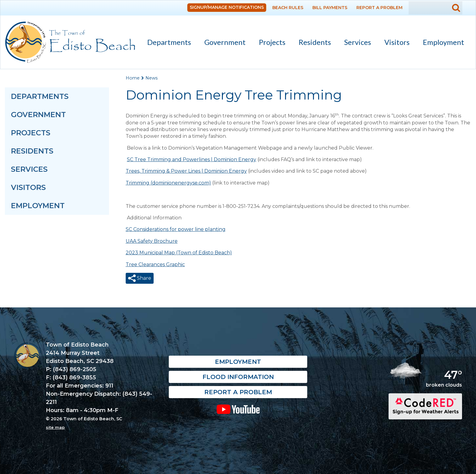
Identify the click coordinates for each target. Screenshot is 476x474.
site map (55, 427)
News (151, 78)
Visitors (394, 43)
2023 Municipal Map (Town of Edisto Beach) (179, 253)
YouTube (238, 409)
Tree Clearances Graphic (155, 264)
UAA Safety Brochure (152, 241)
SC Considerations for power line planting (176, 229)
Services (355, 43)
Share (143, 278)
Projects (272, 42)
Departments (166, 43)
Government (222, 43)
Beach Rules (288, 8)
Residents (312, 43)
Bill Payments (330, 8)
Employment (444, 42)
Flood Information (238, 377)
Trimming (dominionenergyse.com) (168, 183)
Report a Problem (379, 8)
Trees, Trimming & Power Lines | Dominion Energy (186, 171)
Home (133, 78)
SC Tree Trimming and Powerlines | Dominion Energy (192, 159)
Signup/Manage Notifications (227, 7)
